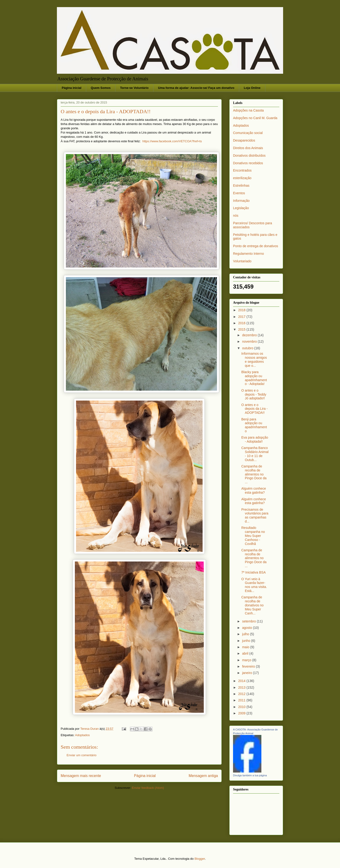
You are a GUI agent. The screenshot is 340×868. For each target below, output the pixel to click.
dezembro (250, 335)
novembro (250, 341)
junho (246, 641)
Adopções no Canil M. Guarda (255, 118)
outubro (248, 348)
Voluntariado (242, 261)
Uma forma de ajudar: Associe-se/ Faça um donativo (196, 88)
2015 (242, 329)
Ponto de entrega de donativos (256, 246)
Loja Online (252, 88)
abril (246, 653)
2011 (242, 700)
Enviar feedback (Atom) (148, 788)
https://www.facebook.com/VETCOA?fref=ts (172, 141)
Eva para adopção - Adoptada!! (255, 439)
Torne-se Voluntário (134, 88)
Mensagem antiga (203, 776)
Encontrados (242, 170)
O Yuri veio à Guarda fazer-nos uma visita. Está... (254, 585)
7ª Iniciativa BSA (253, 572)
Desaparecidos (244, 140)
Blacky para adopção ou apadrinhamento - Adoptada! (254, 378)
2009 (242, 713)
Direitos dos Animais (248, 148)
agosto (247, 628)
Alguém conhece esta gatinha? (254, 490)
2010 (242, 707)
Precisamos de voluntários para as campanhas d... (255, 515)
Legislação (241, 208)
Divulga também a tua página (250, 775)
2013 (242, 687)
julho (246, 634)
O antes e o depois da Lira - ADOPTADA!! (255, 409)
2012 (242, 694)
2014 (242, 681)
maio (246, 647)
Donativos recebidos (248, 163)
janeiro (247, 673)
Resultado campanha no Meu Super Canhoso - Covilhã (253, 536)
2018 (242, 310)
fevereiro (249, 666)
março (247, 660)
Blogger (200, 859)
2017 (242, 317)
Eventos (239, 193)
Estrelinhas (241, 186)
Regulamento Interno (249, 254)
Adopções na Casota (248, 110)
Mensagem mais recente (81, 776)
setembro (249, 621)
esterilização (242, 178)
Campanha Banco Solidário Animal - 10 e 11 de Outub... (255, 454)
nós (236, 216)
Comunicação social (248, 133)
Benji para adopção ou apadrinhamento (254, 425)
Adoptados (82, 735)
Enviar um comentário (81, 755)
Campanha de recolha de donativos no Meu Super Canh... (252, 605)
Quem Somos (101, 88)
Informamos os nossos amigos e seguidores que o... (254, 359)
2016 (242, 323)
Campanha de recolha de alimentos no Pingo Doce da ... (254, 474)
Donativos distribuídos (249, 155)
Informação (241, 201)
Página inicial (72, 88)
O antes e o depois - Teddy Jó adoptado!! (254, 394)
